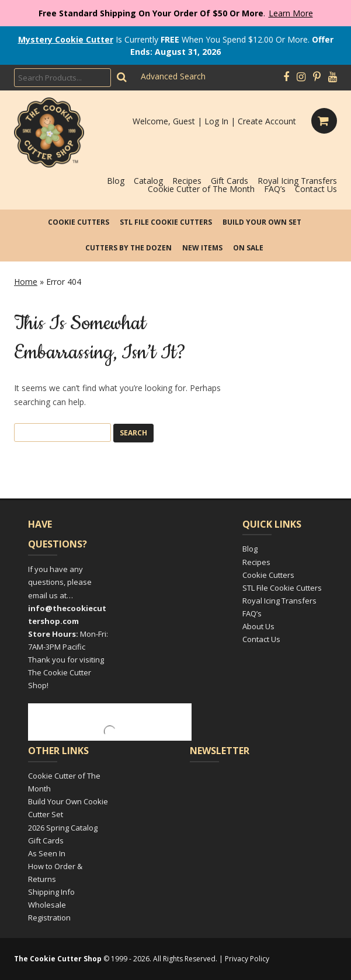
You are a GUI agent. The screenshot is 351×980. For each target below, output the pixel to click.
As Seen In (47, 853)
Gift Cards (230, 181)
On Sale (248, 248)
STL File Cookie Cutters (166, 222)
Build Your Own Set (262, 222)
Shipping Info (51, 892)
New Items (202, 248)
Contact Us (316, 189)
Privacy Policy (247, 959)
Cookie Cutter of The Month (201, 189)
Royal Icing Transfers (297, 181)
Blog (116, 181)
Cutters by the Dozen (128, 248)
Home (26, 282)
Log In (216, 121)
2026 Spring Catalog (63, 828)
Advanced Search (173, 76)
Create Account (267, 121)
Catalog (148, 181)
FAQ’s (275, 189)
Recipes (187, 181)
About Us (258, 626)
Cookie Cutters (79, 222)
